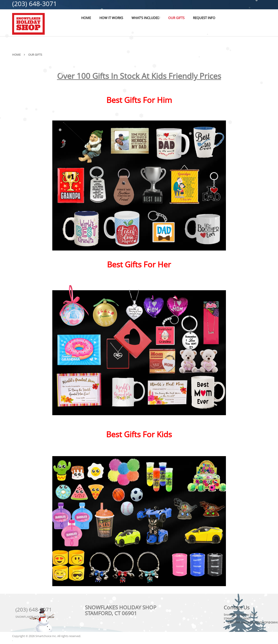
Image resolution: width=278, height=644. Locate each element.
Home (16, 55)
